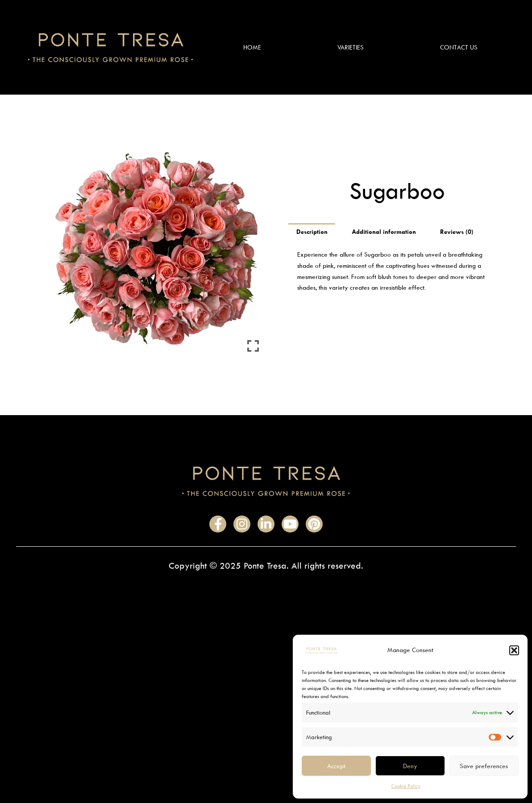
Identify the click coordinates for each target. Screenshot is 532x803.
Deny (410, 766)
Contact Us (459, 47)
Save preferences (484, 766)
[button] (514, 650)
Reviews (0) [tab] (458, 232)
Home (252, 47)
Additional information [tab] (384, 232)
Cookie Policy (406, 786)
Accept (336, 766)
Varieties (351, 47)
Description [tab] (312, 232)
